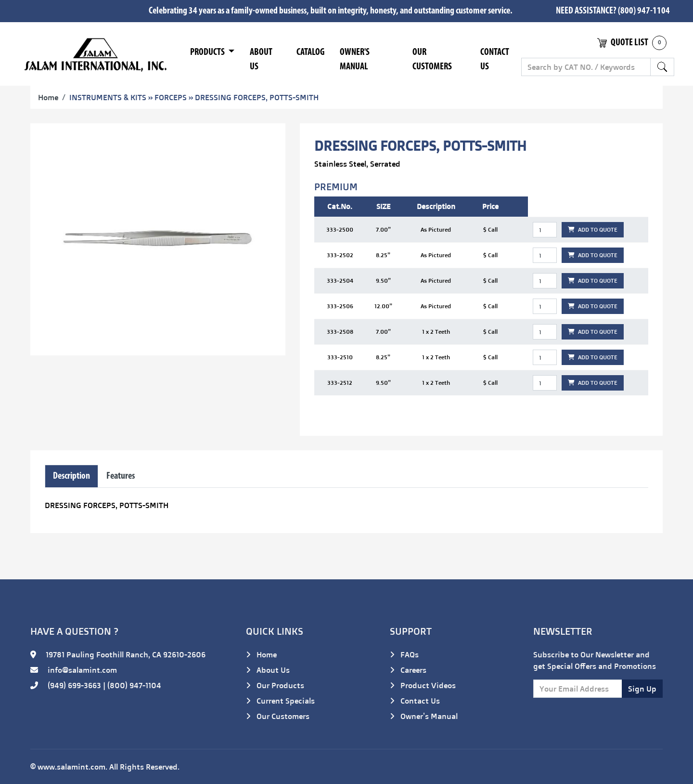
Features (121, 476)
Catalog (310, 52)
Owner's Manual (355, 60)
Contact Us (495, 60)
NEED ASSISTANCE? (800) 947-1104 (613, 11)
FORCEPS (171, 97)
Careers (408, 670)
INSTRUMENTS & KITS (108, 97)
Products (208, 52)
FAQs (404, 654)
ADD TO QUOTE (593, 229)
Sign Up (642, 689)
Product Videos (423, 685)
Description (71, 476)
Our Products (275, 685)
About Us (261, 60)
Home (48, 97)
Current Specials (280, 701)
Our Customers (432, 60)
